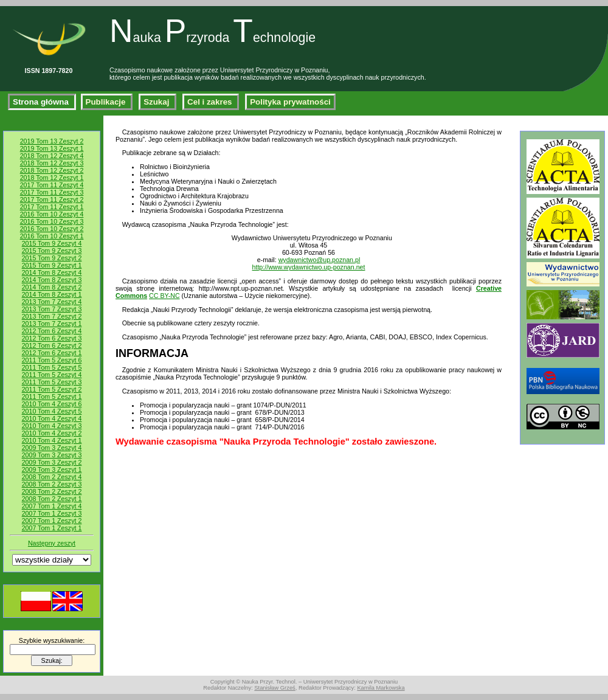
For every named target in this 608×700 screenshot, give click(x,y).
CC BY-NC (164, 296)
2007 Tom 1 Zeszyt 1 (52, 528)
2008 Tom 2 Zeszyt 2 (52, 491)
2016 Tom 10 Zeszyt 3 (52, 221)
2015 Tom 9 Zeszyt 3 (52, 251)
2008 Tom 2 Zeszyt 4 (52, 477)
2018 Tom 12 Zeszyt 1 (52, 178)
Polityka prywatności (290, 102)
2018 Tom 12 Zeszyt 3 (52, 163)
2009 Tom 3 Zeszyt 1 (52, 470)
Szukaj (157, 102)
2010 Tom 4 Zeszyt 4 (52, 418)
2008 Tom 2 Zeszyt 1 (52, 499)
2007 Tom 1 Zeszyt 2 (52, 521)
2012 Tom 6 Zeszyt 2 (52, 345)
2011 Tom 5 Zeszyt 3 (52, 382)
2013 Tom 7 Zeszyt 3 (52, 309)
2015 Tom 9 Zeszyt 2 (52, 258)
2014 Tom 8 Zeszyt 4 (52, 272)
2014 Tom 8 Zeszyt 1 (52, 294)
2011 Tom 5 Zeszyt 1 (52, 397)
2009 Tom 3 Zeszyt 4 (52, 448)
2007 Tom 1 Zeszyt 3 (52, 513)
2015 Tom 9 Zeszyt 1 (52, 265)
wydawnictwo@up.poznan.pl (320, 260)
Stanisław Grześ (275, 688)
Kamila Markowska (381, 688)
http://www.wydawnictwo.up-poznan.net (309, 267)
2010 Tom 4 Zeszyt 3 (52, 426)
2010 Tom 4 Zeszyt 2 (52, 433)
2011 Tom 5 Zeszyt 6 (52, 360)
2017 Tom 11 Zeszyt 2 (52, 199)
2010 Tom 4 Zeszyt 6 (52, 404)
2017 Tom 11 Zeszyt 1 (52, 207)
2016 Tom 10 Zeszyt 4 (52, 214)
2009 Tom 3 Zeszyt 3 (52, 455)
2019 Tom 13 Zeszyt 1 (52, 148)
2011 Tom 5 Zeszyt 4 (52, 375)
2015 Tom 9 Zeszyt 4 (52, 243)
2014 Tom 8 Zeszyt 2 (52, 287)
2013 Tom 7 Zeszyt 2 (52, 316)
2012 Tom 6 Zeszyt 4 (52, 331)
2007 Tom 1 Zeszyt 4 (52, 506)
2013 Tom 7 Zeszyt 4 (52, 302)
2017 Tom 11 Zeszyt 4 (52, 185)
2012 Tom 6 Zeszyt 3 (52, 338)
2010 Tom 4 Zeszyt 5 (52, 411)
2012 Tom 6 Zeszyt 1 (52, 353)
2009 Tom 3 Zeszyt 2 (52, 462)
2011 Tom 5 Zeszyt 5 (52, 367)
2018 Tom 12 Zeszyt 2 (52, 170)
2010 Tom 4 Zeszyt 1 (52, 440)
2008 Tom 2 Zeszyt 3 (52, 484)
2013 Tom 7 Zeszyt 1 (52, 324)
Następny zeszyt (52, 543)
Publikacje (107, 102)
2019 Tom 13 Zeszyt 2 (52, 141)
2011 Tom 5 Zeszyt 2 (52, 389)
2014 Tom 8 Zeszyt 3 (52, 280)
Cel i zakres (211, 102)
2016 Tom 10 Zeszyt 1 (52, 236)
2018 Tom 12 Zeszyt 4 (52, 156)
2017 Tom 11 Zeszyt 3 (52, 192)
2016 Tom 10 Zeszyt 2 (52, 229)
